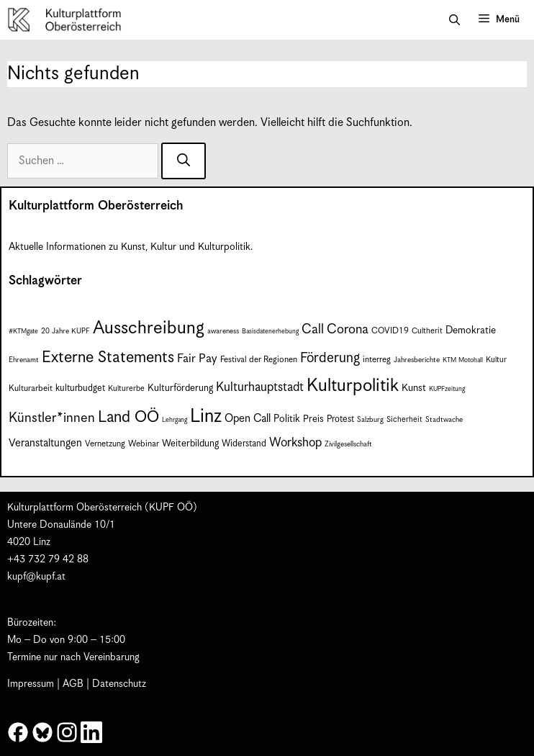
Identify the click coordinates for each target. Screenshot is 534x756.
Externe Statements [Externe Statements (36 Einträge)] (108, 357)
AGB (73, 684)
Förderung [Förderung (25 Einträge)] (330, 358)
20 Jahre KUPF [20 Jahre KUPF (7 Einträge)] (65, 331)
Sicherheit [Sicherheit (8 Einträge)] (404, 419)
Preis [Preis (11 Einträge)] (313, 419)
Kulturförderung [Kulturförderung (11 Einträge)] (180, 388)
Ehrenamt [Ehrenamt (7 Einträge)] (24, 360)
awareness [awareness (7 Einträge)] (223, 331)
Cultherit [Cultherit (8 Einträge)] (427, 331)
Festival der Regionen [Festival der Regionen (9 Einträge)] (259, 360)
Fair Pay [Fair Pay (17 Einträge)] (197, 359)
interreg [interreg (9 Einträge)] (377, 360)
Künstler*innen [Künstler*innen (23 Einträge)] (52, 418)
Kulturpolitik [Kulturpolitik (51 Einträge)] (353, 386)
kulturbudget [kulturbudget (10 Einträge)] (80, 388)
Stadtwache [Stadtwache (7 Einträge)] (444, 420)
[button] (454, 20)
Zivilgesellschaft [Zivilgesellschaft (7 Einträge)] (348, 444)
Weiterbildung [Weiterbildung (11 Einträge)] (190, 444)
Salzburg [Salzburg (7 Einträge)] (370, 420)
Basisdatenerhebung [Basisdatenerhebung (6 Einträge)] (270, 332)
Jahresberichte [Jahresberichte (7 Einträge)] (417, 360)
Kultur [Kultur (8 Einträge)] (496, 360)
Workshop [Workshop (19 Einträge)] (295, 443)
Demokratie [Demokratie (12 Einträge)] (471, 330)
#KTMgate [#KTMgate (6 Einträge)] (23, 332)
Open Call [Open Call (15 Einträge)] (248, 419)
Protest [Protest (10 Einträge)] (340, 419)
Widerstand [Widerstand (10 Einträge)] (244, 444)
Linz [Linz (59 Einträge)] (206, 417)
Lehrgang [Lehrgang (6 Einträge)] (175, 420)
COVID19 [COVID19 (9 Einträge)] (390, 331)
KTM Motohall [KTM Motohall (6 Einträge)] (463, 360)
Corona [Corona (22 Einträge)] (348, 329)
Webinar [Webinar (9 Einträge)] (144, 444)
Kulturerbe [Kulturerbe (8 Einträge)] (126, 388)
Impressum (31, 684)
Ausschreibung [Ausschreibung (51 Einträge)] (149, 328)
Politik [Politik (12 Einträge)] (287, 419)
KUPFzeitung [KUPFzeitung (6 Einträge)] (447, 389)
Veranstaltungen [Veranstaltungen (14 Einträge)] (45, 443)
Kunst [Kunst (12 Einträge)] (414, 388)
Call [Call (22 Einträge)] (313, 329)
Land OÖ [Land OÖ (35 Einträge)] (128, 417)
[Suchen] (184, 161)
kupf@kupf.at (36, 577)
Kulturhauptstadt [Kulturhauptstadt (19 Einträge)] (260, 387)
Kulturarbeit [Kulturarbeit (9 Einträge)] (31, 388)
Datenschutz (119, 684)
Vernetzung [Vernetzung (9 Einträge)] (105, 444)
